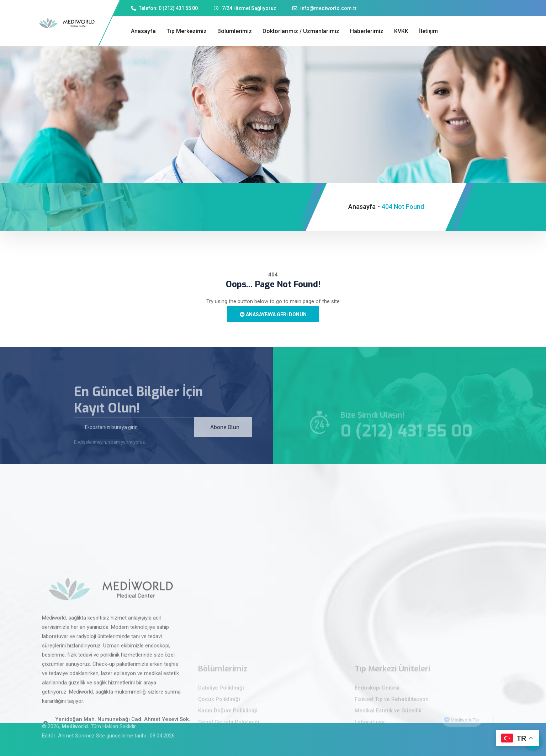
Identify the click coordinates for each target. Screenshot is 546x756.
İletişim (428, 31)
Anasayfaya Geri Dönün (273, 314)
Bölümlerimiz (235, 31)
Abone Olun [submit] (225, 434)
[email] (134, 434)
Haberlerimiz (367, 31)
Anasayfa (143, 31)
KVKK (401, 31)
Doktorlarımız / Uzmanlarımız (301, 31)
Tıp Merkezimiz (187, 31)
